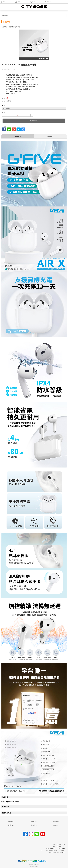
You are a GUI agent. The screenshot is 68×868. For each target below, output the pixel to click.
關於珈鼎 (11, 821)
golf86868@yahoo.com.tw (57, 848)
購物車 (50, 2)
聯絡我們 (56, 825)
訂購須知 (11, 825)
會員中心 (34, 825)
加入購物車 (34, 121)
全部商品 (5, 16)
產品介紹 (34, 821)
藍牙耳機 (17, 27)
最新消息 (56, 821)
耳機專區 (11, 27)
